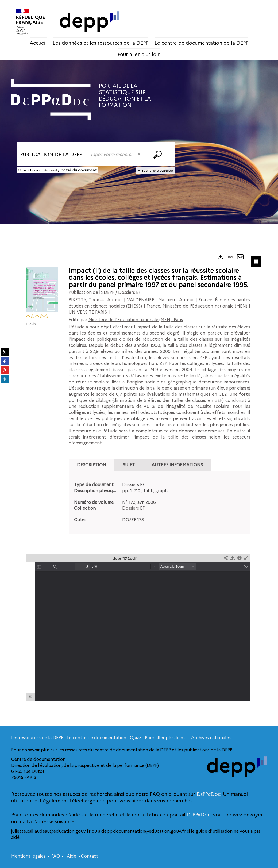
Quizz (136, 738)
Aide (72, 856)
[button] (42, 289)
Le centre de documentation (97, 738)
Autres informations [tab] (177, 465)
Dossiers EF (133, 508)
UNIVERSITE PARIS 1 (89, 312)
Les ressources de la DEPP (37, 738)
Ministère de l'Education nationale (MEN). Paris (136, 320)
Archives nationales (211, 738)
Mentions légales (28, 856)
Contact (90, 856)
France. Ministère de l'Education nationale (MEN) (197, 306)
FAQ (56, 856)
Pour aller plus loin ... (166, 738)
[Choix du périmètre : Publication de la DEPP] (52, 154)
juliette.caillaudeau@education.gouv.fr (51, 831)
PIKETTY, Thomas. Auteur (96, 300)
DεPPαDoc (209, 794)
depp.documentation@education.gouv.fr (143, 831)
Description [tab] (92, 465)
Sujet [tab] (129, 465)
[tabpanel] (160, 502)
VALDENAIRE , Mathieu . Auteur (161, 300)
